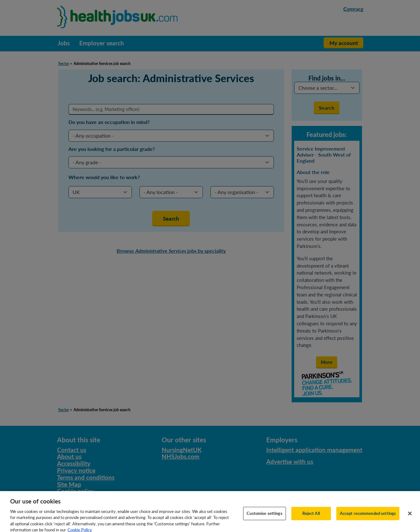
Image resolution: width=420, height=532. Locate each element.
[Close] (410, 516)
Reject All (311, 516)
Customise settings (264, 516)
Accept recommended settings (368, 516)
